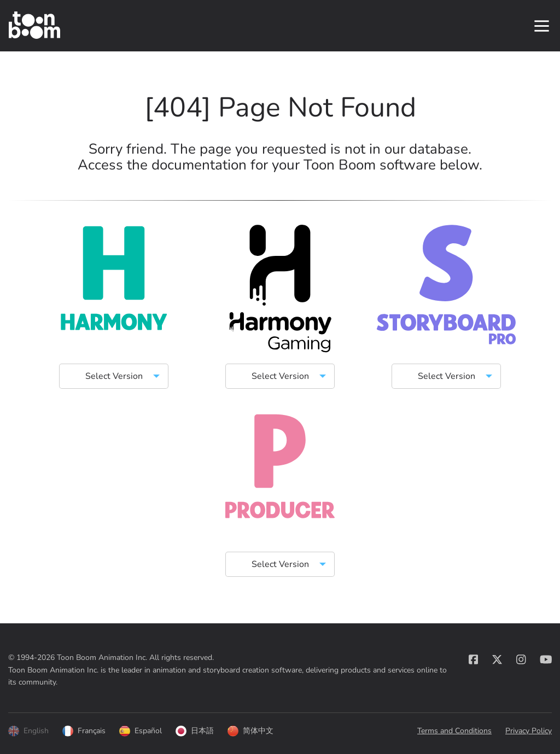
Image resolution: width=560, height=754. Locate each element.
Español (141, 731)
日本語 (195, 731)
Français (84, 731)
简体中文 (250, 731)
